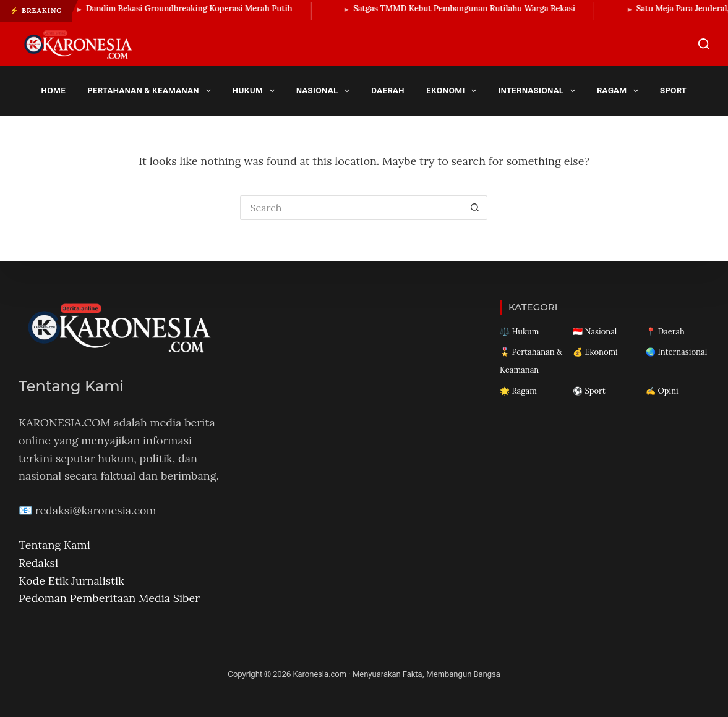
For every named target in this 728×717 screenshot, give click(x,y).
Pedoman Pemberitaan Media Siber (109, 598)
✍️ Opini (662, 391)
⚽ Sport (589, 391)
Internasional (539, 91)
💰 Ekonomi (595, 352)
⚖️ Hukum (519, 332)
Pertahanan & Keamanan (151, 91)
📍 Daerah (665, 332)
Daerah (388, 91)
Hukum (256, 91)
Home (53, 91)
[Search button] (475, 208)
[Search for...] (351, 208)
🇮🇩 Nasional (595, 332)
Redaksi (38, 563)
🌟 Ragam (518, 391)
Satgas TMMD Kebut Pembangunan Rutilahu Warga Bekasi (468, 8)
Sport (681, 91)
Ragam (620, 91)
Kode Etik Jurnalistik (71, 581)
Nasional (325, 91)
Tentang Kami (54, 545)
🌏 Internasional (676, 352)
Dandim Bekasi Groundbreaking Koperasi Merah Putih (192, 8)
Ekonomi (454, 91)
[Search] (704, 44)
